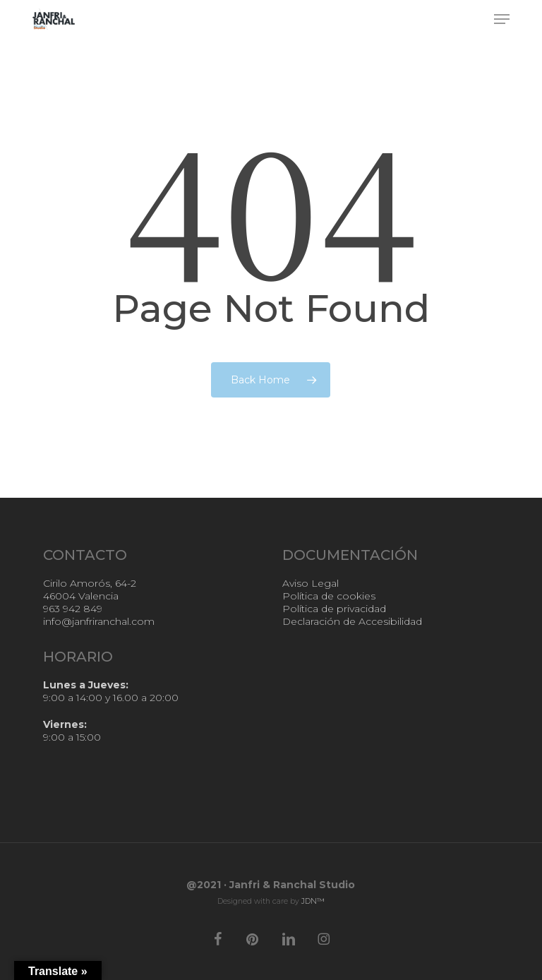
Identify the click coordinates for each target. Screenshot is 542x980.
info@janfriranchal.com (99, 621)
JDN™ (313, 901)
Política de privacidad (334, 609)
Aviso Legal (311, 583)
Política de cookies (329, 596)
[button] (502, 19)
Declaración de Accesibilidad (352, 621)
